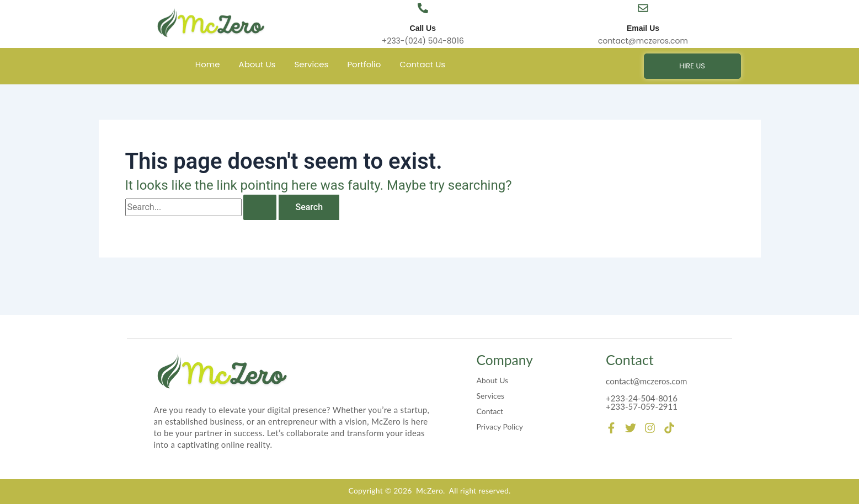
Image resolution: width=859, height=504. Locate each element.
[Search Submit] (260, 207)
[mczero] (211, 23)
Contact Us (422, 64)
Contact (490, 411)
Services (311, 64)
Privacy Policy (500, 426)
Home (208, 64)
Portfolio (364, 64)
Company (505, 360)
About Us (257, 64)
